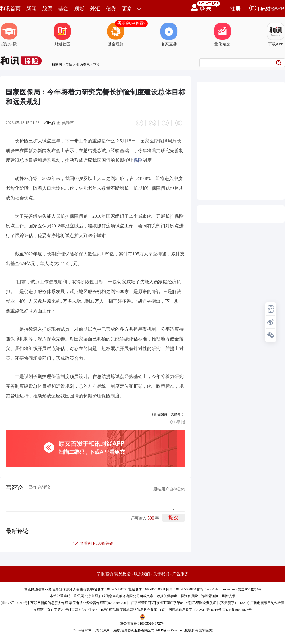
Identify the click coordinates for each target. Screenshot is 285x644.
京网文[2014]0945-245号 (89, 609)
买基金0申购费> (132, 23)
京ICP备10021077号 (237, 609)
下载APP (276, 35)
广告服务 (180, 573)
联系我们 (142, 573)
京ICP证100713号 (15, 602)
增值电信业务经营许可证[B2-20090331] (98, 602)
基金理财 (116, 35)
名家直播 (169, 35)
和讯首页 (10, 9)
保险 (69, 65)
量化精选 (222, 35)
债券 (111, 9)
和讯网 (57, 65)
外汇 (95, 9)
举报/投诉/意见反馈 (114, 573)
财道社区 (62, 35)
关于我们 (161, 573)
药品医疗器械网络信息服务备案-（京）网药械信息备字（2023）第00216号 (165, 609)
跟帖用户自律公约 (169, 488)
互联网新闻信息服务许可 (49, 602)
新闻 (31, 9)
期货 (79, 9)
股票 (47, 9)
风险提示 (229, 595)
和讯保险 (52, 123)
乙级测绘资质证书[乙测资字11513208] (221, 602)
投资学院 (9, 35)
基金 (63, 9)
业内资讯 (83, 65)
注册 (235, 9)
